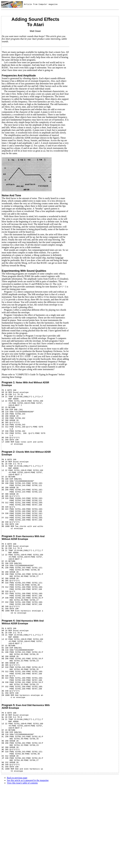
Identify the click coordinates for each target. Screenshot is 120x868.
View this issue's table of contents (22, 849)
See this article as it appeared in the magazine (28, 846)
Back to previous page (17, 844)
